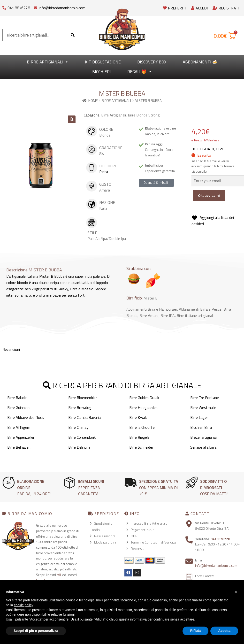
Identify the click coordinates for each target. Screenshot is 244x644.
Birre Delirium (79, 447)
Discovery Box (152, 62)
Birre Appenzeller (21, 437)
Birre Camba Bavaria (84, 417)
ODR (134, 536)
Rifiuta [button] (196, 631)
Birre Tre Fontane (205, 398)
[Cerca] (73, 35)
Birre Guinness (19, 407)
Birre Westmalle (203, 407)
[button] (72, 119)
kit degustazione (103, 62)
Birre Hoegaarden (143, 407)
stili (59, 575)
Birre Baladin (17, 398)
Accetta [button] (224, 631)
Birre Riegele (139, 437)
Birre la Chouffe (142, 427)
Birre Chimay (78, 427)
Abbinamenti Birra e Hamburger (152, 309)
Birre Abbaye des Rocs (26, 417)
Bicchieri (102, 72)
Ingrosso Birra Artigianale (149, 523)
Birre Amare (149, 315)
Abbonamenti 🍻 (200, 62)
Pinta (104, 172)
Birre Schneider (141, 447)
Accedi (199, 8)
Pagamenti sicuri (143, 530)
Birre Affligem (19, 427)
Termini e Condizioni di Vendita (153, 542)
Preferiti (175, 8)
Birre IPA (168, 315)
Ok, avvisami (209, 195)
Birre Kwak (138, 417)
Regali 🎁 (140, 72)
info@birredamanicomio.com (62, 8)
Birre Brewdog (80, 407)
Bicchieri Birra (201, 427)
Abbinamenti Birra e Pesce (200, 309)
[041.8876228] (4, 7)
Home (93, 101)
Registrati (226, 8)
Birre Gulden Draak (144, 398)
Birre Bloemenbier (83, 398)
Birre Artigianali (48, 62)
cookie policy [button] (23, 605)
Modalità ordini (105, 542)
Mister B (151, 298)
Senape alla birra (203, 447)
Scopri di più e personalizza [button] (36, 631)
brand (40, 580)
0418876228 (220, 539)
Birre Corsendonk (82, 437)
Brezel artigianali (204, 437)
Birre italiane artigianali (195, 315)
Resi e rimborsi (105, 536)
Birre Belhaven (19, 447)
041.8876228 (19, 8)
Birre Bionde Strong (144, 115)
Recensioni (139, 548)
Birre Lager (199, 417)
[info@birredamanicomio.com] (35, 7)
